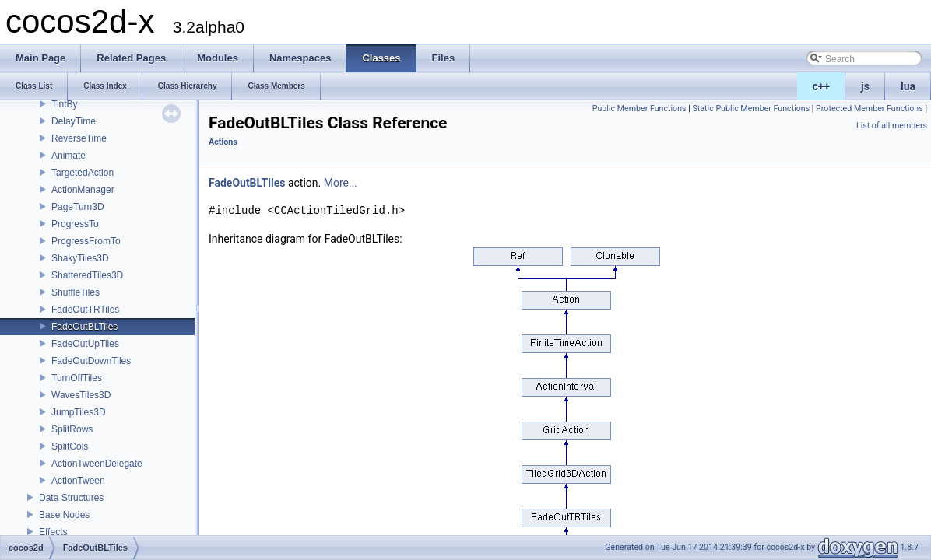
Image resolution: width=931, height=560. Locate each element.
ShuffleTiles (76, 292)
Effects (53, 532)
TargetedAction (83, 173)
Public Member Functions (639, 108)
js (865, 86)
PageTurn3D (78, 207)
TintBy (65, 104)
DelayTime (74, 121)
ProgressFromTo (86, 241)
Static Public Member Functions (751, 108)
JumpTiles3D (79, 412)
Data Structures (71, 498)
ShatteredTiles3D (87, 275)
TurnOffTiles (77, 378)
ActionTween (78, 481)
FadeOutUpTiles (85, 344)
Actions (223, 142)
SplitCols (70, 446)
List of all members (892, 126)
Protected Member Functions (870, 108)
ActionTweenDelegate (97, 464)
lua (908, 86)
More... (341, 183)
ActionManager (83, 190)
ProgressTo (75, 224)
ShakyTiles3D (80, 258)
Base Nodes (64, 515)
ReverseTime (79, 138)
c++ (822, 86)
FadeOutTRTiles (85, 310)
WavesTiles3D (81, 395)
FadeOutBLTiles (84, 327)
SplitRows (72, 429)
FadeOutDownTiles (91, 361)
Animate (69, 156)
